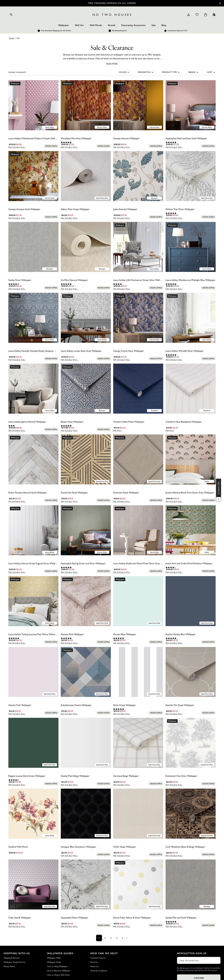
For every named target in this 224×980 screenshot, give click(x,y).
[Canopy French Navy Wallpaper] (138, 318)
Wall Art (79, 25)
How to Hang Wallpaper (57, 966)
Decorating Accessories (133, 25)
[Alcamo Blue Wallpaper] (138, 601)
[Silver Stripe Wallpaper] (138, 672)
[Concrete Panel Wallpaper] (138, 459)
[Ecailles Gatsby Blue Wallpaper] (191, 601)
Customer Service (98, 958)
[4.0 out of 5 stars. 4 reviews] (138, 284)
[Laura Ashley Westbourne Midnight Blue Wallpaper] (191, 247)
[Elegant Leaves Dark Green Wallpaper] (33, 743)
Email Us (94, 962)
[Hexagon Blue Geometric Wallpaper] (86, 814)
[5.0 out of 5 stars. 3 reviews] (86, 426)
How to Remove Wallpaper (59, 971)
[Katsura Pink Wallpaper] (86, 601)
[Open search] (11, 15)
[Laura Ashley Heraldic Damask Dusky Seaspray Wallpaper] (33, 318)
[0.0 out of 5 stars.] (33, 142)
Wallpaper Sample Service (14, 962)
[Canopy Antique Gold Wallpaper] (33, 176)
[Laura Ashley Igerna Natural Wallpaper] (33, 389)
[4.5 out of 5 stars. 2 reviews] (33, 780)
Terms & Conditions (99, 971)
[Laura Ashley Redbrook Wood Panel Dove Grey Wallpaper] (138, 530)
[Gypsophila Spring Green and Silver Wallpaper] (86, 530)
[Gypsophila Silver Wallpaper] (86, 884)
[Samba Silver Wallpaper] (33, 247)
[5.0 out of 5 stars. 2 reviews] (191, 284)
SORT (211, 72)
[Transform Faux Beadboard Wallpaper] (191, 389)
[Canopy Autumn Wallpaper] (138, 105)
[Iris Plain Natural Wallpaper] (86, 247)
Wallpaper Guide (54, 962)
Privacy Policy (9, 966)
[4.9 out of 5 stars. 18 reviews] (191, 213)
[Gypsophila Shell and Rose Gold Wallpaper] (191, 105)
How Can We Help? (104, 953)
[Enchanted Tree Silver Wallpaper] (191, 743)
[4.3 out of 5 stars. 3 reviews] (191, 567)
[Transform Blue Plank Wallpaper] (138, 389)
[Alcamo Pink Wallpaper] (33, 672)
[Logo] (112, 15)
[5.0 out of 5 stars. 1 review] (86, 142)
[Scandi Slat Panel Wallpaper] (86, 459)
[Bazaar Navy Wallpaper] (86, 389)
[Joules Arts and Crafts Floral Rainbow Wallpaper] (191, 530)
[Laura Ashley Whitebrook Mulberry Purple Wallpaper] (33, 105)
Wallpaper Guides (60, 953)
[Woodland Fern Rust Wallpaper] (86, 105)
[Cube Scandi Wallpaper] (33, 884)
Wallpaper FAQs (54, 958)
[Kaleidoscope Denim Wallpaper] (86, 672)
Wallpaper (64, 25)
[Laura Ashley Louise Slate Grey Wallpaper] (86, 318)
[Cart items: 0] (206, 15)
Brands (112, 25)
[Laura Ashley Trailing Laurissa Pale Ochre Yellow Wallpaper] (33, 601)
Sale (154, 25)
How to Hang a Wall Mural (58, 975)
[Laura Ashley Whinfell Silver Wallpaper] (191, 318)
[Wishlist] (197, 15)
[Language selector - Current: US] (214, 15)
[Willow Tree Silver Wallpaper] (191, 176)
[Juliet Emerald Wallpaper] (138, 176)
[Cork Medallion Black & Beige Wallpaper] (191, 814)
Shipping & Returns (11, 958)
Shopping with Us (17, 953)
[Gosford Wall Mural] (33, 814)
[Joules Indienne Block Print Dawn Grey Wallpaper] (191, 459)
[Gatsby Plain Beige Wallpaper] (86, 743)
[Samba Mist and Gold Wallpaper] (191, 884)
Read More (112, 64)
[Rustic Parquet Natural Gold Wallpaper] (33, 459)
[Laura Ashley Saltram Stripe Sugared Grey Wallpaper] (33, 530)
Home (12, 38)
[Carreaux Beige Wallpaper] (138, 743)
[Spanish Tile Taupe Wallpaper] (191, 672)
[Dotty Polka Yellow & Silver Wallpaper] (138, 884)
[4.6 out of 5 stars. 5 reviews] (33, 284)
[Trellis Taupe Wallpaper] (138, 814)
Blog (164, 25)
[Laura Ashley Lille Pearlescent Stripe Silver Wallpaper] (138, 247)
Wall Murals (96, 25)
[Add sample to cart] (51, 146)
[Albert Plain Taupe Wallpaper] (86, 176)
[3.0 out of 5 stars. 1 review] (33, 426)
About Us (94, 966)
